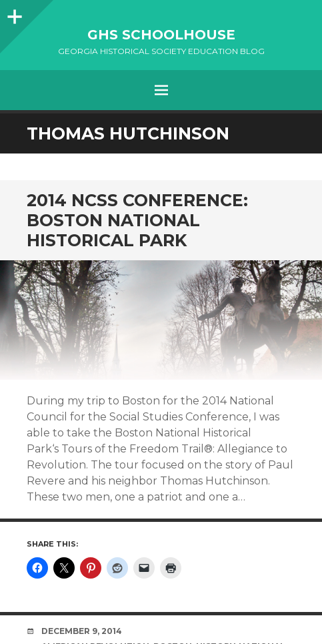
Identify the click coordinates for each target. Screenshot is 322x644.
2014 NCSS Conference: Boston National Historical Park (137, 220)
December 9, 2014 (82, 631)
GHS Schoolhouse (161, 35)
